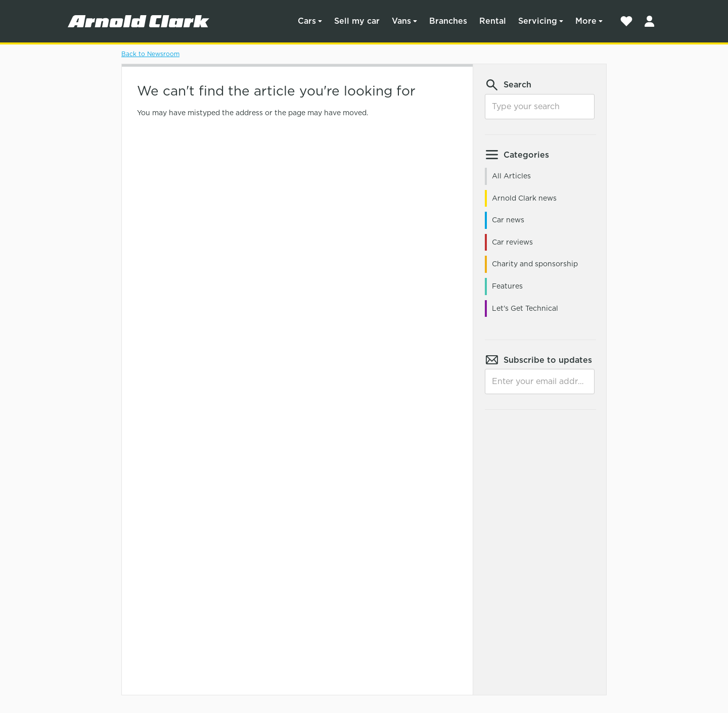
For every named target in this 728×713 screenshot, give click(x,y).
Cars (307, 21)
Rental (493, 21)
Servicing (538, 21)
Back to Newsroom (150, 54)
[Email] (540, 382)
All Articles (511, 176)
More (586, 21)
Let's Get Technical (525, 308)
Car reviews (512, 242)
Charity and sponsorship (535, 264)
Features (507, 286)
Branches (448, 21)
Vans (401, 21)
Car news (508, 220)
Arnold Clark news (524, 198)
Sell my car (357, 21)
